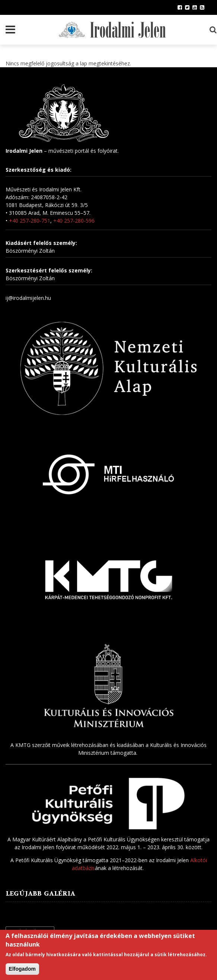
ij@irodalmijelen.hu (28, 298)
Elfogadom (22, 970)
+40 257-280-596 (74, 221)
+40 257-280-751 (30, 221)
